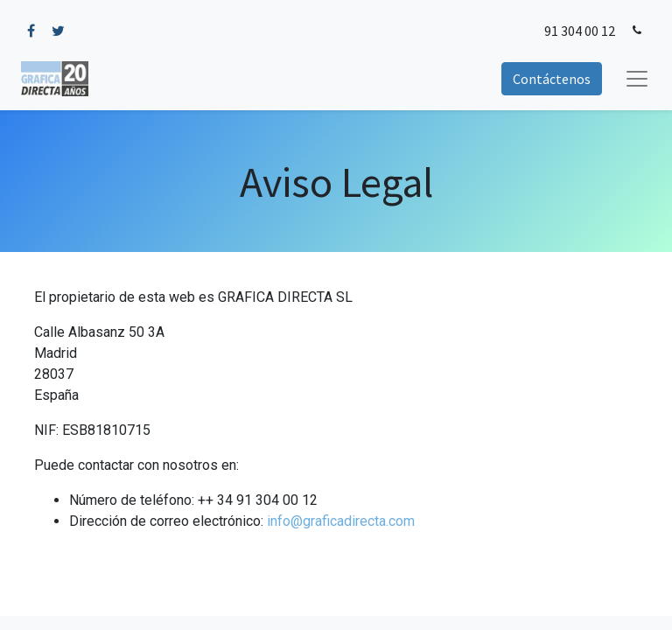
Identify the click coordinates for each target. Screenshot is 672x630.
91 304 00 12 (580, 31)
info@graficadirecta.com (341, 521)
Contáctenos (552, 79)
